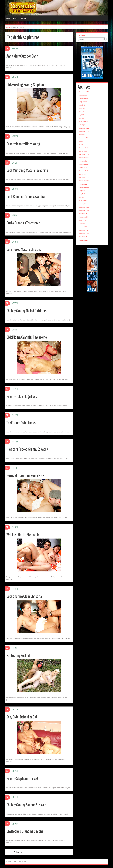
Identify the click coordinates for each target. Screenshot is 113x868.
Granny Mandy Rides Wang (25, 144)
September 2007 (84, 240)
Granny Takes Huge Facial (24, 396)
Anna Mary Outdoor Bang (24, 56)
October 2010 (83, 184)
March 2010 (83, 197)
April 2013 (82, 141)
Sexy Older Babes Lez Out (24, 717)
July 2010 (82, 194)
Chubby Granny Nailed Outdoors (29, 311)
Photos (24, 18)
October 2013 (83, 135)
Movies (16, 18)
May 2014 (82, 112)
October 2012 (83, 161)
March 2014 (83, 118)
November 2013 (84, 131)
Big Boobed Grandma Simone (27, 831)
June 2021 (82, 108)
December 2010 (84, 178)
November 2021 (84, 92)
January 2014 (83, 125)
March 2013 (83, 145)
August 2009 (83, 220)
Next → (19, 852)
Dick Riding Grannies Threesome (29, 337)
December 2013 (84, 128)
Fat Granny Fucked (19, 655)
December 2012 (84, 154)
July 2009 (82, 224)
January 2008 (83, 227)
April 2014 (82, 115)
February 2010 (84, 201)
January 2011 (83, 174)
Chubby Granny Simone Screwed (28, 805)
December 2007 (84, 230)
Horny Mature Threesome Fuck (27, 475)
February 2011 (84, 171)
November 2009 (84, 210)
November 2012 (84, 158)
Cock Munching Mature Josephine (29, 170)
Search (82, 36)
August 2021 (83, 102)
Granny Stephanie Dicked (24, 778)
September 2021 (84, 98)
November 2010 (84, 181)
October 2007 (83, 237)
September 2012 (84, 164)
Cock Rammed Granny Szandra (27, 196)
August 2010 (83, 191)
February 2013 (84, 148)
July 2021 (82, 105)
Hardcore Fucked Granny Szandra (29, 449)
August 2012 (83, 168)
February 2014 (84, 122)
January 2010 (83, 204)
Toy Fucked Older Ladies (23, 423)
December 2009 (84, 207)
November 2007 (84, 234)
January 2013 (83, 151)
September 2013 (84, 138)
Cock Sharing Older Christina (26, 596)
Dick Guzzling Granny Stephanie (28, 84)
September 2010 (84, 187)
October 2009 (83, 214)
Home (8, 18)
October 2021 (83, 95)
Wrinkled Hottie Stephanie (25, 535)
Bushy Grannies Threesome (25, 223)
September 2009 (84, 217)
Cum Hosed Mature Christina (26, 249)
